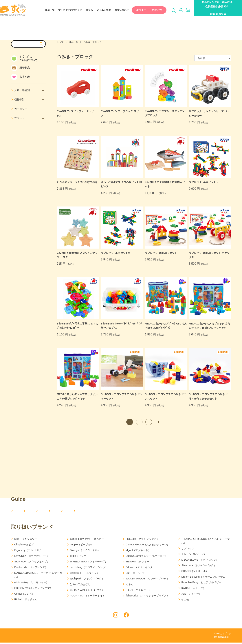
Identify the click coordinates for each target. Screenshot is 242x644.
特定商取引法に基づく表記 (71, 637)
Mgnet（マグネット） (138, 552)
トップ (60, 42)
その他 (185, 601)
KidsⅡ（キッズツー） (27, 540)
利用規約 (46, 637)
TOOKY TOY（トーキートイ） (88, 597)
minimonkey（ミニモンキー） (31, 584)
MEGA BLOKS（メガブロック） (200, 561)
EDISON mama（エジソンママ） (33, 589)
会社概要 (41, 511)
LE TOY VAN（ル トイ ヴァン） (88, 591)
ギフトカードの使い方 (145, 10)
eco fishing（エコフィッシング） (89, 569)
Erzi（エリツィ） (136, 574)
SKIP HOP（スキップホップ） (32, 563)
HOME (19, 511)
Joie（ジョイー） (191, 595)
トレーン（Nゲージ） (194, 555)
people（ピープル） (82, 546)
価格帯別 (29, 99)
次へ (158, 422)
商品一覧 (46, 10)
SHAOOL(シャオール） (195, 572)
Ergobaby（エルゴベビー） (30, 552)
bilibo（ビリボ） (79, 557)
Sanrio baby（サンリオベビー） (88, 540)
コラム (86, 10)
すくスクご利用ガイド (67, 10)
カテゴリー (29, 109)
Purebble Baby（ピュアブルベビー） (203, 584)
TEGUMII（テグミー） (139, 563)
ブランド (29, 118)
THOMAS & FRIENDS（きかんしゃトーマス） (206, 542)
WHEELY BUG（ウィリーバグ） (89, 563)
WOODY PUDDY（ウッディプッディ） (148, 580)
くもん (130, 586)
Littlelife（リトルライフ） (85, 574)
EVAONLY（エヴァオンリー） (32, 557)
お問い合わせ (118, 10)
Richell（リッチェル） (27, 601)
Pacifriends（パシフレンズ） (31, 569)
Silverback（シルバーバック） (199, 567)
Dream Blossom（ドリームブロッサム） (205, 578)
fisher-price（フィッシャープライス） (147, 597)
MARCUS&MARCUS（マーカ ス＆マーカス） (38, 576)
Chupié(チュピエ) (24, 546)
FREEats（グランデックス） (142, 540)
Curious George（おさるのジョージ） (148, 546)
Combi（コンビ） (24, 595)
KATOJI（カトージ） (193, 589)
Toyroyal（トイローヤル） (85, 552)
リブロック (188, 550)
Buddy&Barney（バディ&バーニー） (147, 557)
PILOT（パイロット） (138, 591)
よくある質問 (100, 10)
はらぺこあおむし (80, 586)
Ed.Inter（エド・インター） (142, 569)
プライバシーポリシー (23, 637)
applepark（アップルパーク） (87, 580)
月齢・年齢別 (29, 90)
